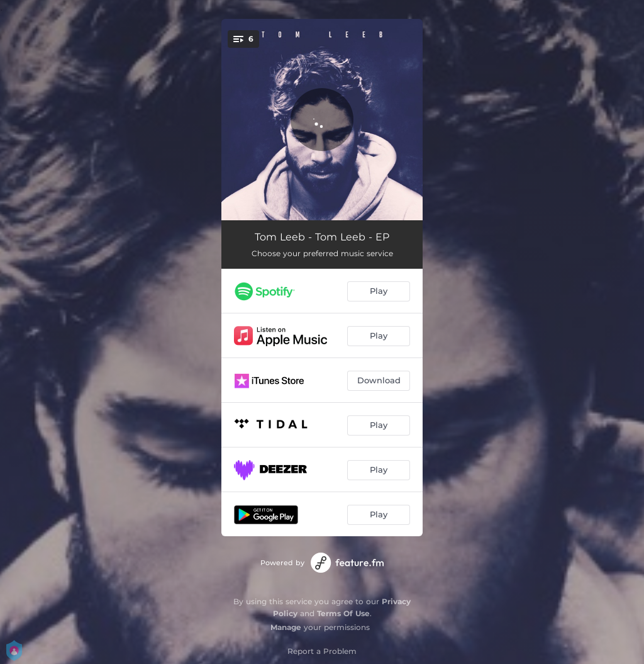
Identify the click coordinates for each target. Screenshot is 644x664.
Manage (286, 627)
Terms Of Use (343, 613)
